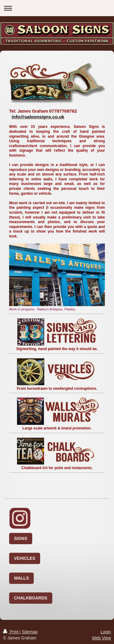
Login (106, 632)
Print (11, 632)
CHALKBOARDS (31, 598)
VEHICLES (25, 558)
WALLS (21, 578)
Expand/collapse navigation (57, 8)
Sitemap (30, 632)
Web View (101, 638)
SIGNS (21, 538)
